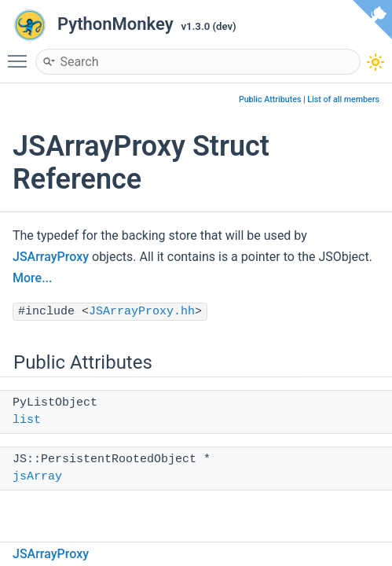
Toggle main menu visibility (21, 54)
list (27, 420)
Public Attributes (270, 99)
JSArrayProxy (51, 257)
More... (32, 278)
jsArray (37, 477)
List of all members (343, 99)
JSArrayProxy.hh (142, 312)
